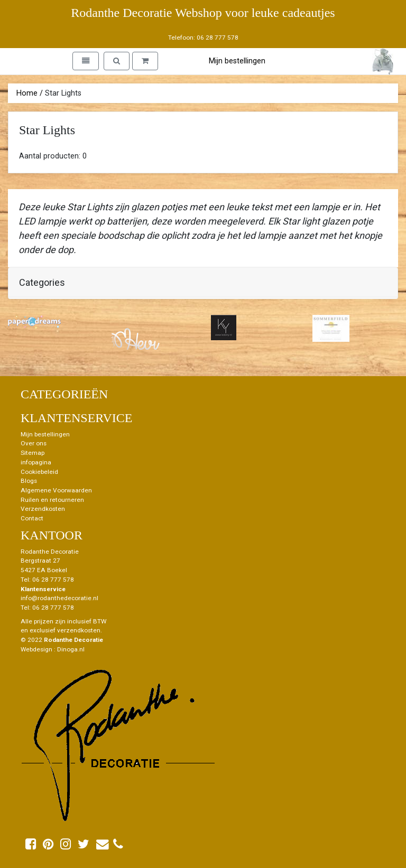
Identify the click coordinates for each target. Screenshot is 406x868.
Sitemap (33, 453)
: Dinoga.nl (69, 649)
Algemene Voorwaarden (56, 490)
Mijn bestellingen (237, 61)
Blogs (29, 481)
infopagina (36, 462)
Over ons (34, 443)
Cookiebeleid (39, 472)
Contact (32, 518)
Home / (30, 93)
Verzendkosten (43, 509)
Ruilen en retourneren (52, 500)
